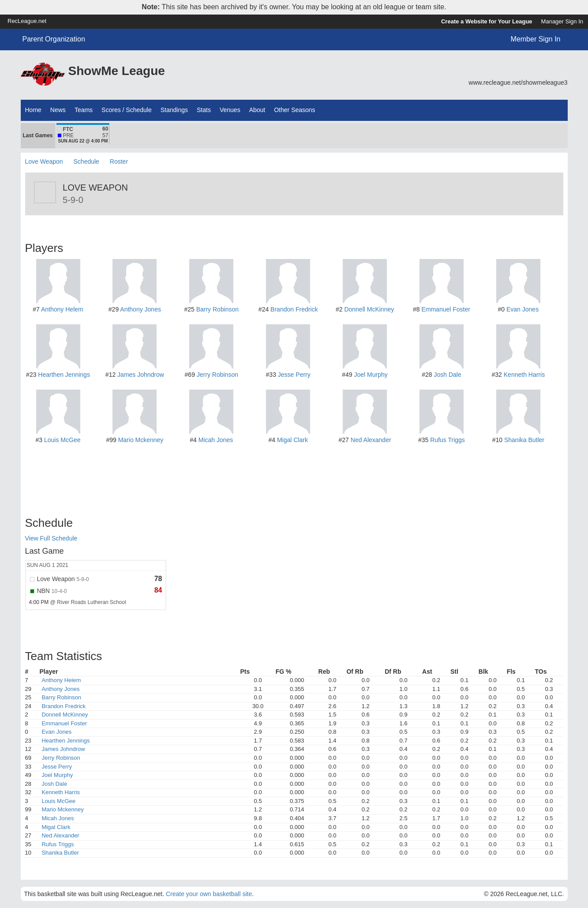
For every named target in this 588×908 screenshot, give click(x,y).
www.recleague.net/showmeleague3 (518, 83)
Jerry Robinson (217, 375)
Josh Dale (447, 375)
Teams (84, 110)
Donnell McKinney (369, 309)
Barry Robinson (218, 309)
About (257, 110)
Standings (174, 110)
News (58, 110)
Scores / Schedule (127, 110)
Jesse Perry (294, 375)
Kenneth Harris (524, 375)
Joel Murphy (371, 375)
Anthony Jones (140, 309)
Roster (119, 161)
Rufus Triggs (448, 440)
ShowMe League (117, 71)
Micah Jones (216, 440)
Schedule (86, 161)
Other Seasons (294, 110)
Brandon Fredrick (294, 309)
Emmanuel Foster (446, 309)
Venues (230, 110)
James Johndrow (141, 375)
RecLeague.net (27, 21)
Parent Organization (54, 39)
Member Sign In (536, 39)
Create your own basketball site (209, 894)
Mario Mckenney (141, 440)
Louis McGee (62, 440)
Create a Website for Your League (487, 21)
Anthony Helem (62, 309)
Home (33, 110)
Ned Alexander (371, 440)
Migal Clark (292, 440)
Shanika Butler (524, 440)
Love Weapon (44, 161)
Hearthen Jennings (64, 375)
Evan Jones (522, 309)
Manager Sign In (562, 21)
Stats (204, 110)
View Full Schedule (51, 538)
